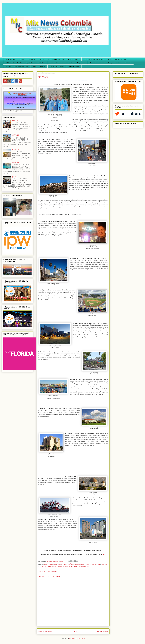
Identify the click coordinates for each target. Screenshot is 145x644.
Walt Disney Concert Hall (81, 566)
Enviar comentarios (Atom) (77, 638)
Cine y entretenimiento (115, 63)
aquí (104, 554)
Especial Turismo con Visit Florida (36, 63)
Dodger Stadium (49, 564)
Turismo (41, 59)
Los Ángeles (71, 564)
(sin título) (15, 162)
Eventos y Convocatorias (57, 66)
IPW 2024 (64, 564)
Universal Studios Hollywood (65, 566)
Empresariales (81, 63)
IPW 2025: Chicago (74, 59)
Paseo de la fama (51, 566)
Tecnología (128, 63)
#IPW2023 (16, 135)
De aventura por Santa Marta (56, 59)
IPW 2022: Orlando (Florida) (14, 63)
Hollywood (57, 564)
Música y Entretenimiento (97, 63)
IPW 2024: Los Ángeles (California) (94, 59)
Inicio (75, 631)
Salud (34, 66)
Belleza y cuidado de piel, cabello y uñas (17, 66)
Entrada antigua (103, 631)
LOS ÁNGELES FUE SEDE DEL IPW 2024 (88, 564)
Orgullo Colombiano (74, 66)
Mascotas (43, 66)
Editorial (21, 59)
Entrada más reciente (45, 631)
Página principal (10, 59)
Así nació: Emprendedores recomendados (61, 63)
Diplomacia (31, 59)
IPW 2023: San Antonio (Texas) (117, 59)
